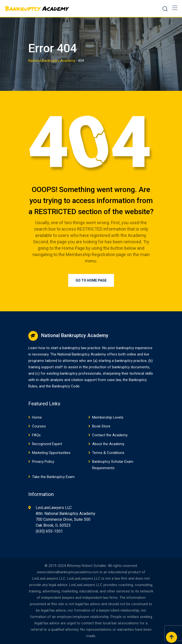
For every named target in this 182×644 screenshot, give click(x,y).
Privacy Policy (43, 462)
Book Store (101, 426)
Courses (39, 426)
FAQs (36, 435)
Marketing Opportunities (51, 453)
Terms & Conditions (108, 453)
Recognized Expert (47, 444)
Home (37, 417)
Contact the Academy (110, 435)
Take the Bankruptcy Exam (53, 477)
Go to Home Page (91, 280)
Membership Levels (108, 417)
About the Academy (108, 444)
